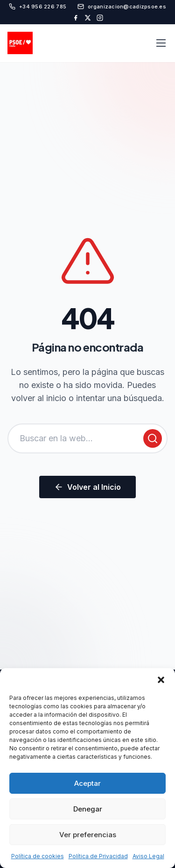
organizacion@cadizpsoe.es (122, 7)
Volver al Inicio (87, 487)
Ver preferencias (88, 835)
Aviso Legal (148, 856)
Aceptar (87, 783)
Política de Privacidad (98, 856)
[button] (161, 680)
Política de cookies (38, 856)
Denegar (88, 809)
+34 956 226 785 (38, 7)
